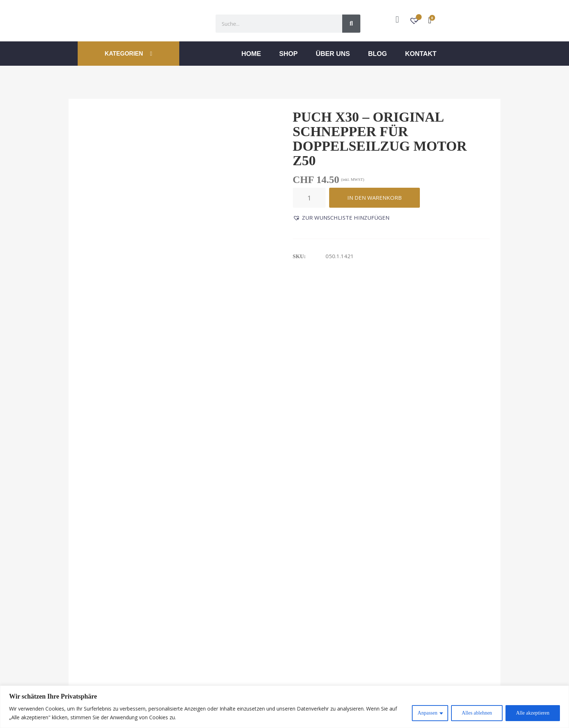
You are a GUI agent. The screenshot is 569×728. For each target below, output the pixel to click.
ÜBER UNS (333, 54)
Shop (288, 54)
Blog (377, 54)
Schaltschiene (423, 428)
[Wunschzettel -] (415, 22)
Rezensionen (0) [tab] (175, 296)
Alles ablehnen (477, 713)
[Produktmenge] (309, 198)
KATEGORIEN (129, 54)
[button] (341, 218)
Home (251, 54)
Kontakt (421, 54)
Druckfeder (103, 428)
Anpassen (427, 713)
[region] (284, 707)
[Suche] (351, 24)
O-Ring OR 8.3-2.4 (318, 428)
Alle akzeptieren (533, 713)
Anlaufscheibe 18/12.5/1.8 (229, 428)
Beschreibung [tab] (103, 296)
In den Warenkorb (374, 198)
